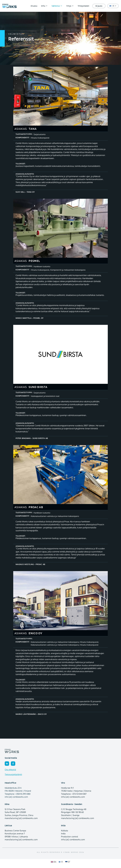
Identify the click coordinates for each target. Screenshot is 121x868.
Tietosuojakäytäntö (13, 774)
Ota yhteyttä (10, 770)
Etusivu (34, 6)
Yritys (71, 6)
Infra (45, 6)
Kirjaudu (99, 6)
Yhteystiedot (84, 6)
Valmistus (58, 6)
